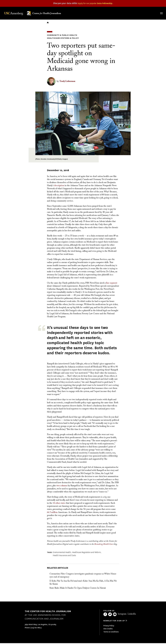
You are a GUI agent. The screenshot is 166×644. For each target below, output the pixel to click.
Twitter (110, 615)
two (58, 487)
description (59, 186)
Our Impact (138, 13)
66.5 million (52, 513)
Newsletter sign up (114, 622)
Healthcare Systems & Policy (61, 39)
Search (158, 11)
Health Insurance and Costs (64, 556)
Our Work (124, 13)
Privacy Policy (109, 626)
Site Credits (108, 630)
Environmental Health (62, 553)
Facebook (105, 615)
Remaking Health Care (104, 545)
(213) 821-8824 (36, 629)
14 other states (59, 504)
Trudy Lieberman (67, 82)
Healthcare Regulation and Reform (86, 553)
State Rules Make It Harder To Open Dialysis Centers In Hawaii (78, 589)
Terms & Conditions (111, 633)
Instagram (122, 615)
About (98, 13)
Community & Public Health (60, 36)
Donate (151, 13)
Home (48, 24)
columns (64, 487)
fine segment (112, 284)
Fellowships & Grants (110, 14)
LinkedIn (132, 615)
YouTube (115, 615)
